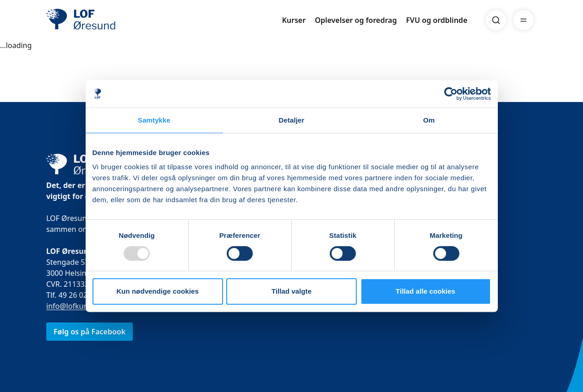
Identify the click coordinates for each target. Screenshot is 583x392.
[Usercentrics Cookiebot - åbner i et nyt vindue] (451, 94)
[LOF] (113, 20)
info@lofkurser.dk (76, 306)
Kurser (294, 20)
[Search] (496, 20)
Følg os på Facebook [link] (90, 332)
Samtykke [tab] (154, 120)
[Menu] (523, 20)
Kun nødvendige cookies (158, 291)
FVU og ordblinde (436, 20)
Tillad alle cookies (425, 291)
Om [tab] (429, 120)
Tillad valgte (292, 291)
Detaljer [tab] (292, 120)
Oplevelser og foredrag (356, 20)
